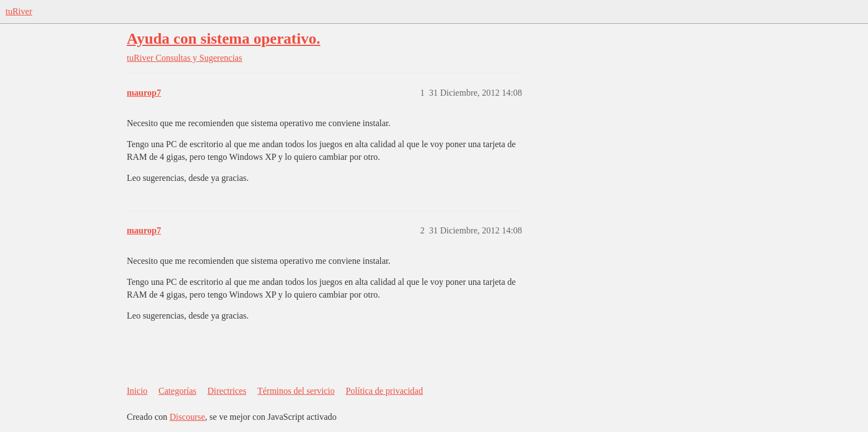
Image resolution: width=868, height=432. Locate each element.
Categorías (177, 391)
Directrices (227, 391)
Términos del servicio (296, 391)
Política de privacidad (384, 391)
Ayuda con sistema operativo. (223, 38)
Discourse (187, 417)
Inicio (137, 391)
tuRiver (19, 11)
